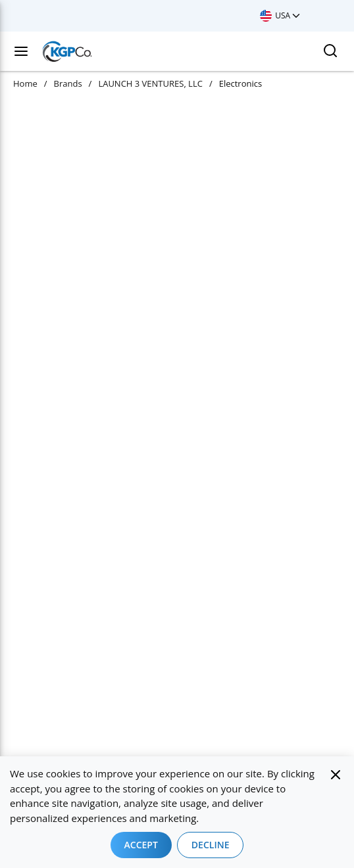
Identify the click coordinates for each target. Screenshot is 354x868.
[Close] (336, 775)
